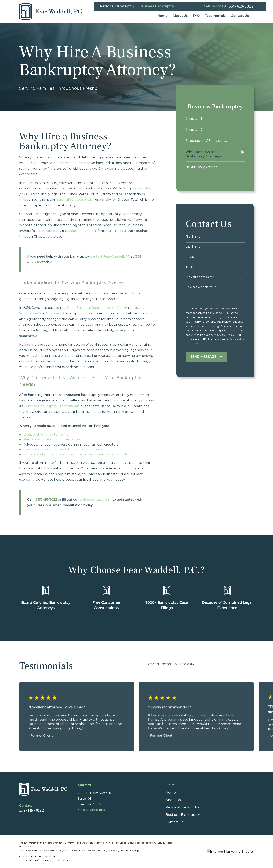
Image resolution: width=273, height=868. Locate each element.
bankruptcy (141, 188)
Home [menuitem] (162, 16)
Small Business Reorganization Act (95, 308)
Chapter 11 (76, 231)
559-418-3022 (241, 6)
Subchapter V (30, 313)
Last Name (193, 247)
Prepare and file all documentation (52, 439)
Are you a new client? (200, 277)
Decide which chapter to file (46, 434)
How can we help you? (201, 287)
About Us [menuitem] (180, 16)
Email (189, 267)
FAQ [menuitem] (196, 16)
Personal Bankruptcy (117, 6)
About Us (173, 800)
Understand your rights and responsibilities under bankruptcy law (77, 454)
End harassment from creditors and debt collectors (65, 449)
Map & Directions (91, 810)
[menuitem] (215, 119)
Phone (190, 257)
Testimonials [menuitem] (215, 16)
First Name (193, 237)
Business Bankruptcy (157, 6)
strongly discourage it (75, 199)
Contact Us (175, 822)
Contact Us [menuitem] (240, 16)
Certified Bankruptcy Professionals (52, 406)
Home (171, 792)
